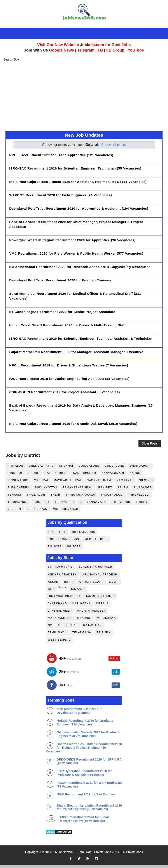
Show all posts (114, 145)
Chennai (66, 468)
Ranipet (105, 490)
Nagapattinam (99, 483)
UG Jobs (74, 549)
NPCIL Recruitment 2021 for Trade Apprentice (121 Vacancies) (61, 155)
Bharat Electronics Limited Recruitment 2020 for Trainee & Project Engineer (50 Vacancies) (84, 750)
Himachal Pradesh (64, 599)
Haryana (77, 592)
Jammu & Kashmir (100, 599)
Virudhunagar (66, 512)
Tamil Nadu (57, 635)
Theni (56, 497)
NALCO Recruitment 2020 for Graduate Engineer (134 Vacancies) (85, 725)
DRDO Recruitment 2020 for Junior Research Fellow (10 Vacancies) (84, 822)
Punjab (72, 628)
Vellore (15, 512)
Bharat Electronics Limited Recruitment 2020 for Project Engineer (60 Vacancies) (89, 810)
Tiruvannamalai (93, 505)
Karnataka (82, 606)
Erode (34, 476)
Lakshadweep (60, 614)
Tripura (104, 635)
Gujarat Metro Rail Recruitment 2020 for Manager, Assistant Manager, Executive (76, 352)
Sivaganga (143, 490)
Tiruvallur (64, 505)
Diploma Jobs (84, 535)
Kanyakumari (113, 476)
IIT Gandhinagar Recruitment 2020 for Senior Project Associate (62, 312)
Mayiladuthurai (68, 483)
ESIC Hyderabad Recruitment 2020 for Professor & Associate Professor (84, 776)
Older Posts (150, 445)
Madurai (41, 483)
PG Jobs (55, 549)
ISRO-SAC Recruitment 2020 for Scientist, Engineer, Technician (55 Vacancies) (75, 168)
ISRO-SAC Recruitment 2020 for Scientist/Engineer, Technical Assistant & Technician (81, 338)
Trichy (142, 505)
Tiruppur (41, 505)
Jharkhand (57, 606)
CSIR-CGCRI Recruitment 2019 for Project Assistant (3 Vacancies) (65, 392)
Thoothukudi (112, 497)
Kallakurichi (56, 476)
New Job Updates (84, 135)
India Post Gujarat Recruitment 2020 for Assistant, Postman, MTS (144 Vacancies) (78, 182)
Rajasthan (92, 628)
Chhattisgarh (92, 585)
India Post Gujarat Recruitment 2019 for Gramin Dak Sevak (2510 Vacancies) (73, 424)
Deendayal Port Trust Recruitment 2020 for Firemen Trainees (60, 280)
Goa (51, 592)
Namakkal (125, 483)
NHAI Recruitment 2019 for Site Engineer (86, 797)
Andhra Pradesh (62, 577)
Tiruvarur (122, 505)
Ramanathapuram (78, 490)
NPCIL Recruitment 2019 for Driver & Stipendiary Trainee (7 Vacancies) (69, 365)
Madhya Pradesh (91, 614)
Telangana (82, 635)
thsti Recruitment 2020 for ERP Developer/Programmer (79, 714)
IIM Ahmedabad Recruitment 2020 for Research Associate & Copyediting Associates (80, 267)
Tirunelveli (139, 497)
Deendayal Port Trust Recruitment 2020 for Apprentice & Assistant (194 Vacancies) (79, 208)
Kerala (102, 606)
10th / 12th (57, 535)
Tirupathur (18, 505)
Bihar (69, 585)
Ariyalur (15, 468)
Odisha (54, 628)
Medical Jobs (96, 542)
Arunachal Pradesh (100, 577)
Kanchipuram (85, 476)
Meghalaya (106, 621)
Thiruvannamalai (80, 497)
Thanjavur (36, 497)
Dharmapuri (140, 468)
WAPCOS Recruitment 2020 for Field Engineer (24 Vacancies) (60, 195)
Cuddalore (115, 468)
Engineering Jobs (64, 542)
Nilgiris (146, 483)
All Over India (60, 570)
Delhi (114, 585)
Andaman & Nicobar (95, 570)
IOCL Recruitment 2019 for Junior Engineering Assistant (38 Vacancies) (69, 379)
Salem (123, 490)
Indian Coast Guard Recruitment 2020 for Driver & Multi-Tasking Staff (67, 325)
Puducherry (18, 490)
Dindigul (15, 476)
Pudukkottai (46, 490)
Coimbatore (89, 468)
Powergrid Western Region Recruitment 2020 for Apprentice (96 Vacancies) (72, 240)
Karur (135, 476)
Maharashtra (60, 621)
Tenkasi (14, 497)
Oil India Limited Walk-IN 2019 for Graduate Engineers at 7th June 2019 (88, 737)
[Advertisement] (84, 96)
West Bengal (59, 643)
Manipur (84, 621)
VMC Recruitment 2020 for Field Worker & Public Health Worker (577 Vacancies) (76, 253)
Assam (53, 585)
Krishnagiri (18, 483)
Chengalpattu (41, 468)
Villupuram (38, 512)
